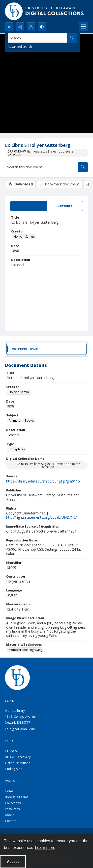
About (9, 815)
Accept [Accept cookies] (13, 862)
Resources (12, 809)
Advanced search (20, 47)
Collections (13, 803)
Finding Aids (14, 769)
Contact (10, 821)
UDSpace (11, 751)
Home (9, 791)
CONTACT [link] (12, 701)
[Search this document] (42, 167)
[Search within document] (83, 167)
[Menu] (83, 27)
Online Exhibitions (17, 763)
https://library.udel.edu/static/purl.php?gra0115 (43, 481)
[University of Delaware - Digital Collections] (45, 11)
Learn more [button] (45, 848)
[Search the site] (38, 38)
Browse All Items (17, 797)
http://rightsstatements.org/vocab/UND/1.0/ (41, 517)
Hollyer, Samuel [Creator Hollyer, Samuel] (25, 237)
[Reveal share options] (20, 27)
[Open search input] (9, 27)
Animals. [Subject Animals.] (15, 421)
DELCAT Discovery (18, 757)
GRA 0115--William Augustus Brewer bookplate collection (40, 153)
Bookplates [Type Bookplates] (17, 449)
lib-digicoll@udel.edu (20, 729)
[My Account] (31, 27)
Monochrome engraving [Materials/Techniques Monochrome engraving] (26, 650)
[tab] (28, 206)
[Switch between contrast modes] (42, 27)
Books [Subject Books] (29, 421)
